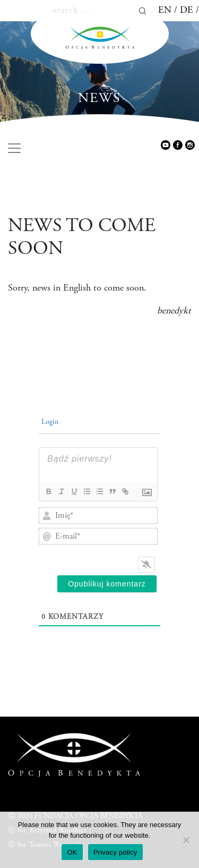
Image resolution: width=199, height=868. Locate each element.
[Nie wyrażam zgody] (186, 840)
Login (49, 422)
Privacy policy (115, 852)
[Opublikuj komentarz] (107, 584)
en (165, 11)
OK (72, 852)
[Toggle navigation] (14, 148)
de (187, 11)
